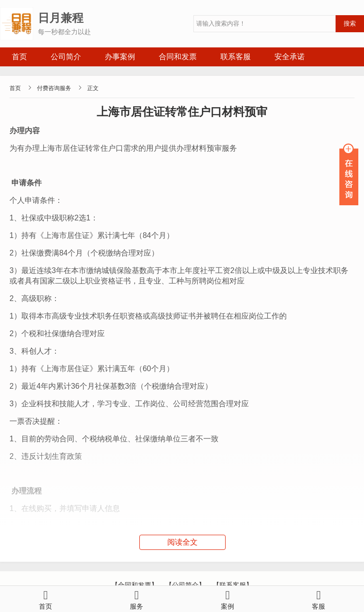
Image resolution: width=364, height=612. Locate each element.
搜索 (350, 23)
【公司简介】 (185, 585)
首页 (19, 57)
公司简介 (66, 57)
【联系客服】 (233, 585)
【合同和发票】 (135, 585)
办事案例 (120, 57)
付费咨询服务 (54, 88)
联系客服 (236, 57)
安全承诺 (290, 57)
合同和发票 (178, 57)
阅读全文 (182, 542)
